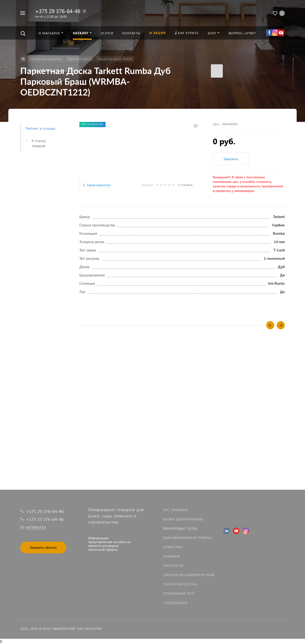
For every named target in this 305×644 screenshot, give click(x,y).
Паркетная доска (180, 584)
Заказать (231, 159)
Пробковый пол (179, 593)
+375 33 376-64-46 (45, 519)
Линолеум (173, 566)
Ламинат (172, 556)
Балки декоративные (183, 519)
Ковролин (173, 547)
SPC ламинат (176, 510)
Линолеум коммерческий (189, 575)
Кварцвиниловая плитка (188, 538)
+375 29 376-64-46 (58, 11)
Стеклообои (175, 603)
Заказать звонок (43, 547)
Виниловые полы (180, 528)
